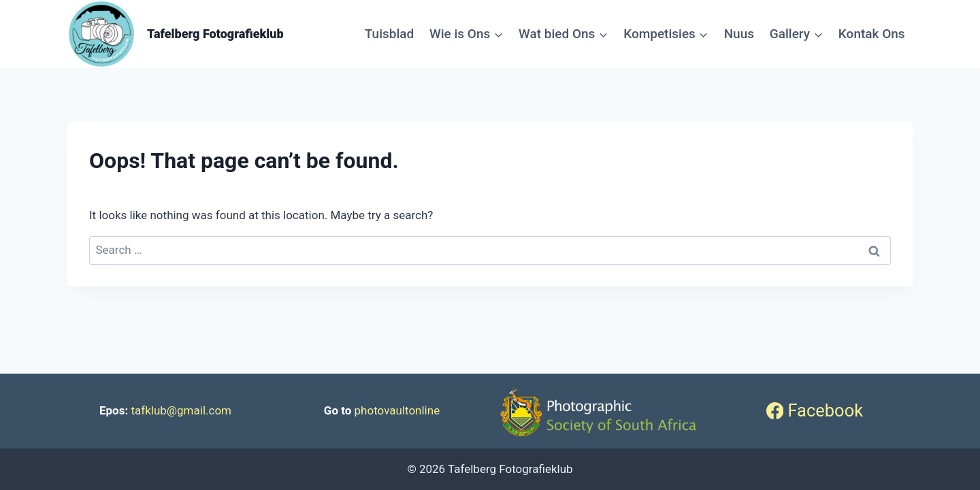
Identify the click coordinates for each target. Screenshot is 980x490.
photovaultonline (397, 410)
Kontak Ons (872, 34)
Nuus (739, 34)
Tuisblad (389, 34)
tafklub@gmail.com (181, 410)
